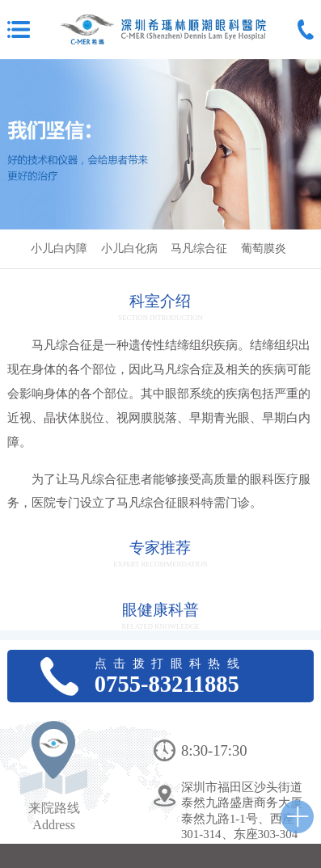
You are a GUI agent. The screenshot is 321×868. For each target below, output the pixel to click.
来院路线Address (54, 816)
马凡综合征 (199, 249)
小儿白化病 (129, 249)
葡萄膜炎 (264, 249)
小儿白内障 (59, 249)
